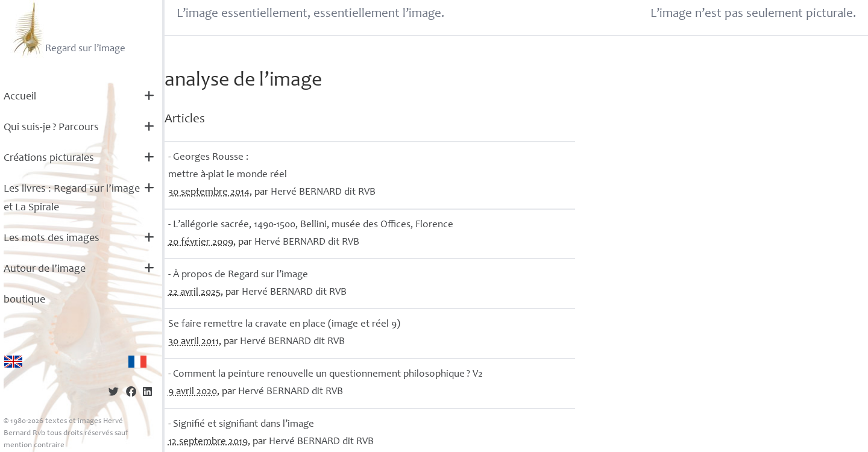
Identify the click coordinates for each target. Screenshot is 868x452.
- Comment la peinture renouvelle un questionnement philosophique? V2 (325, 375)
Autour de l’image (45, 269)
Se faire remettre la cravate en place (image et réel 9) (284, 325)
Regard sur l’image (68, 29)
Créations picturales (49, 159)
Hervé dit (323, 193)
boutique (24, 300)
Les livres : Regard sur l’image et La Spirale (72, 199)
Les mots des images (52, 239)
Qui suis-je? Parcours (51, 128)
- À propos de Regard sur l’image (238, 275)
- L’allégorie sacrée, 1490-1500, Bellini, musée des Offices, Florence (311, 225)
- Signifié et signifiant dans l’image (241, 425)
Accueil (20, 97)
